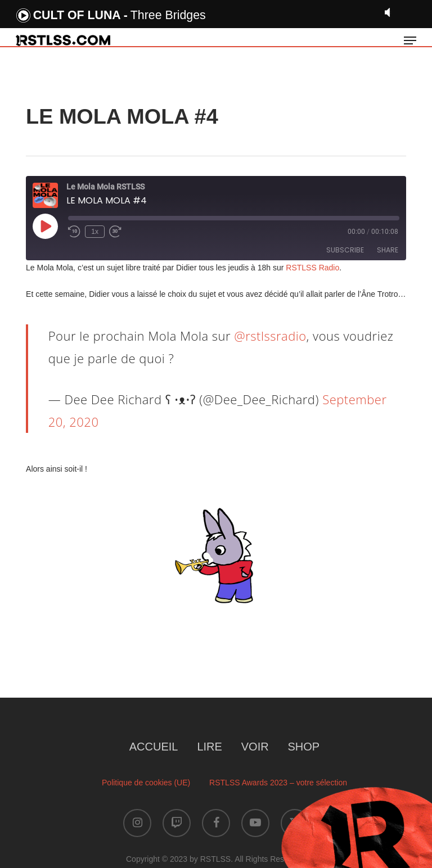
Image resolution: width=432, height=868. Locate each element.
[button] (410, 40)
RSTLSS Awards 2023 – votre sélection (278, 783)
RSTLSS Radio (311, 268)
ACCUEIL (154, 747)
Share (388, 250)
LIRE (209, 747)
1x (95, 232)
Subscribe (345, 250)
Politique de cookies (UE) (146, 783)
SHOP (304, 747)
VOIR (255, 747)
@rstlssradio (270, 336)
